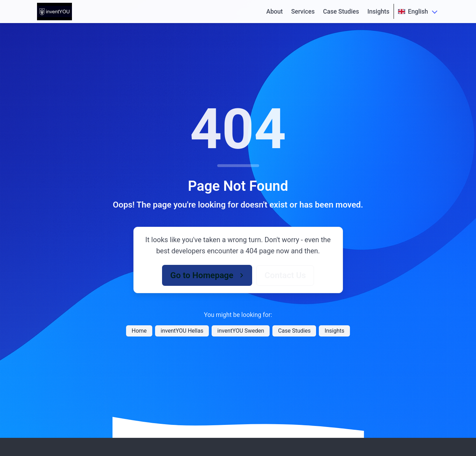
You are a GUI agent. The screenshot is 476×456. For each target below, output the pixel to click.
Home (139, 331)
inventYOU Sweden (241, 331)
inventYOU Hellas (182, 331)
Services (303, 12)
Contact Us (285, 275)
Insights (378, 12)
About (274, 12)
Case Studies (341, 12)
